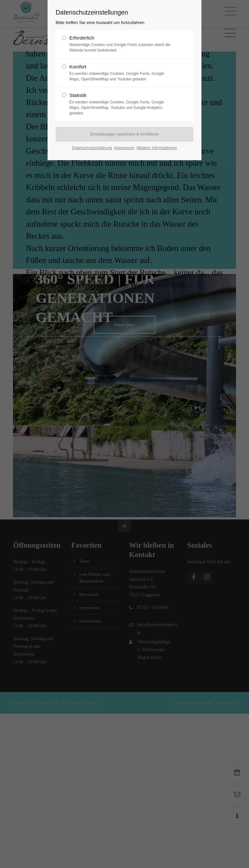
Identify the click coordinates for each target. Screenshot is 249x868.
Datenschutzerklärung (92, 148)
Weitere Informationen (157, 148)
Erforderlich (122, 44)
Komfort (122, 73)
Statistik (122, 104)
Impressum (124, 148)
